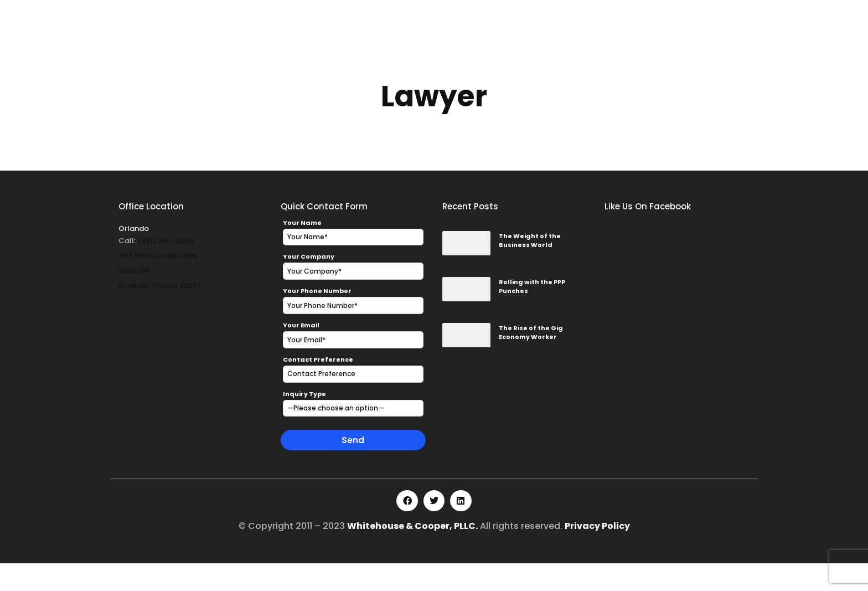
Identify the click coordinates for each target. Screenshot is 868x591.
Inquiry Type (304, 422)
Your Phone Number (317, 318)
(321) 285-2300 (166, 268)
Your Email (301, 353)
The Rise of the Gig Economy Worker (531, 360)
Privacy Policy (597, 554)
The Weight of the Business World (530, 268)
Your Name (302, 250)
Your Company (309, 284)
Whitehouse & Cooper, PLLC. (412, 554)
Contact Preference (318, 387)
